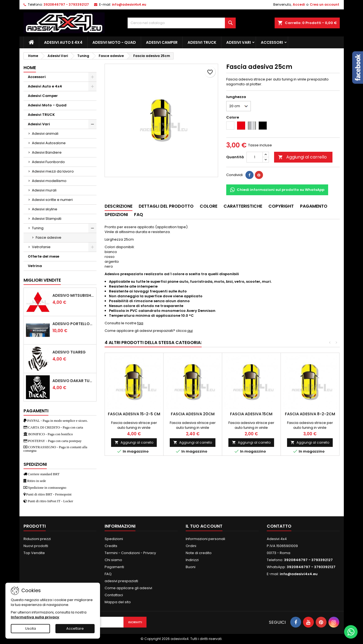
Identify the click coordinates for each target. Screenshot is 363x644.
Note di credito (199, 553)
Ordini (191, 546)
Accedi (299, 4)
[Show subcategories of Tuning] (92, 228)
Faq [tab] (139, 215)
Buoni (191, 567)
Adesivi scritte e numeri (52, 200)
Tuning (38, 228)
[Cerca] (182, 23)
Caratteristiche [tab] (243, 206)
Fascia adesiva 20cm (193, 414)
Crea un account (324, 4)
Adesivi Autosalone (49, 143)
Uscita (31, 628)
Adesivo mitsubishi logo (73, 295)
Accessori (272, 42)
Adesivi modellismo (49, 181)
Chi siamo (113, 560)
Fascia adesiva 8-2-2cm (310, 414)
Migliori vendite (42, 280)
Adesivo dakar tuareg (73, 381)
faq (140, 323)
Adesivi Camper (162, 42)
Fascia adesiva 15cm (251, 414)
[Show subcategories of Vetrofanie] (92, 247)
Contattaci (114, 595)
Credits (111, 546)
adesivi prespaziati (121, 581)
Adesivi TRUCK (202, 42)
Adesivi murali (44, 190)
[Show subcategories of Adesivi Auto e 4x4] (92, 86)
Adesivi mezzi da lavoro (53, 171)
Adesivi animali (45, 134)
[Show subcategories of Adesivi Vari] (92, 124)
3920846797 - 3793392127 (66, 4)
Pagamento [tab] (314, 206)
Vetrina (35, 266)
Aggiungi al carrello (302, 157)
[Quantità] (255, 157)
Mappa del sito (118, 602)
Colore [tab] (209, 206)
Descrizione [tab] (119, 206)
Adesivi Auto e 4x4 (63, 42)
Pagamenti (114, 567)
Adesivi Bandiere (47, 152)
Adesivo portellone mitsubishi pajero (73, 324)
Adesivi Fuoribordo (48, 162)
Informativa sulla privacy (35, 617)
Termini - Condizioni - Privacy (130, 553)
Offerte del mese (44, 256)
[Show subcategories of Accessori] (92, 77)
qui (190, 331)
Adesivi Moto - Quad (114, 42)
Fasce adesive (49, 237)
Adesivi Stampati (47, 219)
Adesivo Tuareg (69, 352)
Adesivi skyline (45, 209)
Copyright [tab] (281, 206)
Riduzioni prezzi (37, 539)
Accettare (75, 628)
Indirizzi (192, 560)
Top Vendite (34, 553)
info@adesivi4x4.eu (129, 4)
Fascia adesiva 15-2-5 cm (134, 414)
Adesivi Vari (239, 42)
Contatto (279, 526)
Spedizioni (114, 539)
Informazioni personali (205, 539)
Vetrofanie (41, 247)
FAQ (108, 574)
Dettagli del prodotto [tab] (166, 206)
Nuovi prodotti (36, 546)
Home (30, 68)
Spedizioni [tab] (116, 215)
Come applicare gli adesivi (128, 588)
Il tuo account (204, 526)
